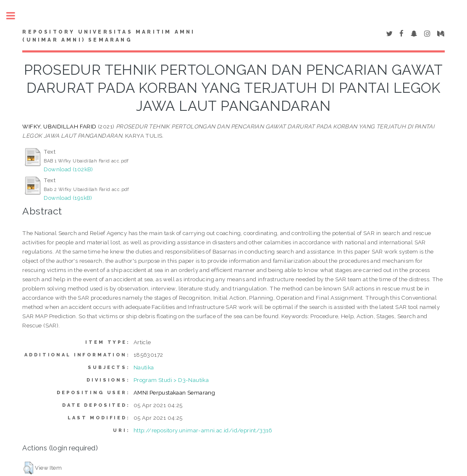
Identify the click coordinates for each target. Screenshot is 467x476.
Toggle (15, 16)
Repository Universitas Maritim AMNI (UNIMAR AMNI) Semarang (109, 36)
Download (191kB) (68, 198)
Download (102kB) (68, 169)
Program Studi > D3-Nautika (171, 380)
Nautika (144, 367)
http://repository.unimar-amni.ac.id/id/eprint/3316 (203, 430)
